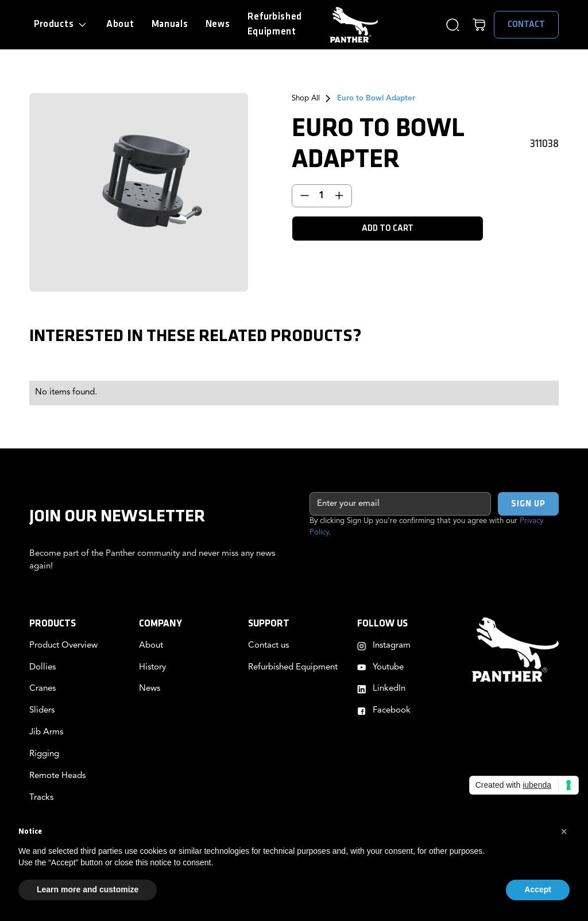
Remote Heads (57, 776)
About (120, 24)
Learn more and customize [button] (88, 889)
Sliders (42, 711)
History (152, 667)
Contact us (268, 646)
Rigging (44, 754)
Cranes (42, 689)
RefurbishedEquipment (275, 24)
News (218, 24)
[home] (354, 25)
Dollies (42, 667)
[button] (61, 25)
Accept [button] (538, 889)
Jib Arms (46, 732)
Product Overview (63, 646)
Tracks (41, 798)
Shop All (306, 98)
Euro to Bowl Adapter (376, 98)
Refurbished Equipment (293, 667)
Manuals (170, 24)
